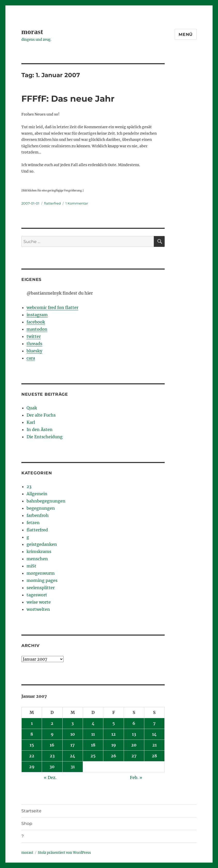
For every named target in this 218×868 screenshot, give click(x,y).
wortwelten (38, 609)
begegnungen (41, 508)
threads (34, 344)
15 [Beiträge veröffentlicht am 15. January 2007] (32, 745)
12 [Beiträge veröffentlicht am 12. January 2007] (114, 734)
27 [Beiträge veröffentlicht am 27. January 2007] (134, 756)
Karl (31, 422)
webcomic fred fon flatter (52, 307)
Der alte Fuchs (41, 415)
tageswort (37, 595)
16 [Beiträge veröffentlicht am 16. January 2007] (52, 745)
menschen (37, 559)
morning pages (42, 580)
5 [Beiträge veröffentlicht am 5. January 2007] (114, 723)
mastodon (37, 329)
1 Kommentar (77, 203)
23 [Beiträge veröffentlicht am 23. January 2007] (52, 756)
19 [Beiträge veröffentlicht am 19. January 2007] (114, 745)
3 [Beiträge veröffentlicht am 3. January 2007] (73, 723)
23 (29, 486)
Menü (186, 34)
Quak (32, 408)
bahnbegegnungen (46, 501)
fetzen (33, 523)
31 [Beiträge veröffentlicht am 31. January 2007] (73, 767)
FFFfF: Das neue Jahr (68, 99)
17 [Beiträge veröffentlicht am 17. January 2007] (73, 745)
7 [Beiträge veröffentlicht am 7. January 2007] (154, 723)
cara (31, 358)
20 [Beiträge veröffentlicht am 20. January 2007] (134, 745)
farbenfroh (38, 515)
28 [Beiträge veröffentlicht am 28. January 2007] (154, 756)
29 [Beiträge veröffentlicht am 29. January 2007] (32, 767)
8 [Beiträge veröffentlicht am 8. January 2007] (32, 734)
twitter (34, 336)
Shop (27, 824)
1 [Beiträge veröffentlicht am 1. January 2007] (32, 723)
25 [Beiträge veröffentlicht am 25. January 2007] (93, 756)
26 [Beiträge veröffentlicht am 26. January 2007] (114, 756)
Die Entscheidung (45, 437)
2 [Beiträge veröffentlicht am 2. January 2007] (52, 723)
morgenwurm (41, 573)
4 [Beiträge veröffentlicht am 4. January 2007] (93, 723)
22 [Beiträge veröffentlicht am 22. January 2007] (32, 756)
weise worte (39, 602)
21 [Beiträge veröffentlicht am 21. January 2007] (154, 745)
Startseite (31, 811)
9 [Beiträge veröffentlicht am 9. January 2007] (52, 734)
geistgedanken (42, 544)
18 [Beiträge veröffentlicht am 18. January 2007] (93, 745)
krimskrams (39, 551)
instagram (37, 315)
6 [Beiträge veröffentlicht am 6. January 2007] (134, 723)
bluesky (34, 351)
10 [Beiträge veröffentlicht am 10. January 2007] (73, 734)
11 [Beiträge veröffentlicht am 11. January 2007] (93, 734)
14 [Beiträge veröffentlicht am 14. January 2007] (154, 734)
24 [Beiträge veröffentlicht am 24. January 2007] (73, 756)
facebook (36, 322)
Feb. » (136, 777)
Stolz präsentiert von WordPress (64, 853)
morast (32, 32)
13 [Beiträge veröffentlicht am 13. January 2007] (134, 734)
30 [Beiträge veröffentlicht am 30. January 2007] (52, 767)
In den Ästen (40, 429)
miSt (31, 566)
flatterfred (52, 203)
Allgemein (37, 494)
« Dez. (50, 777)
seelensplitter (41, 588)
